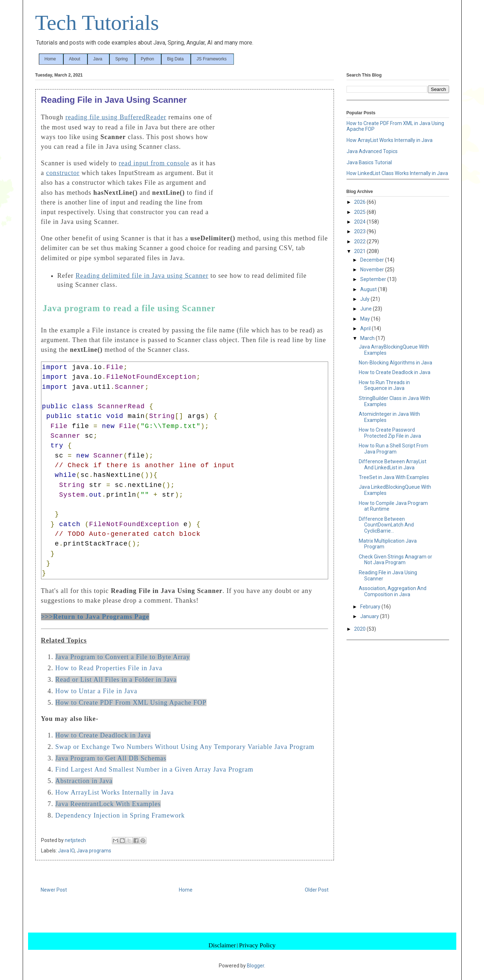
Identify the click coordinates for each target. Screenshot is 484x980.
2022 (360, 241)
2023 (360, 231)
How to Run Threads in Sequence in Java (384, 385)
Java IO (66, 851)
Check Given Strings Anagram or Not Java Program (395, 560)
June (367, 309)
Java (98, 59)
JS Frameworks (211, 59)
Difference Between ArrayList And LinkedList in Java (393, 464)
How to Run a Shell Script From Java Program (393, 449)
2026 (360, 202)
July (365, 299)
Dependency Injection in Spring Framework (120, 815)
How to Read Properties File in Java (109, 668)
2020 (360, 629)
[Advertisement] (274, 161)
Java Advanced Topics (372, 151)
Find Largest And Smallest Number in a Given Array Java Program (155, 769)
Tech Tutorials (97, 23)
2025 (360, 212)
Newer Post (54, 890)
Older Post (317, 890)
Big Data (175, 59)
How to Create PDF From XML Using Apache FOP (131, 703)
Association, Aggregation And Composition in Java (393, 591)
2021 (360, 251)
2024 (360, 222)
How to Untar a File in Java (96, 691)
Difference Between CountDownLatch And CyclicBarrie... (386, 525)
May (366, 319)
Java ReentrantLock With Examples (108, 804)
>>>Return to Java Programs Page (95, 617)
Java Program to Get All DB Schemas (111, 758)
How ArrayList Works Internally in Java (115, 792)
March (368, 338)
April (366, 328)
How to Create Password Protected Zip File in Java (390, 433)
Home (50, 59)
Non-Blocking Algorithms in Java (395, 363)
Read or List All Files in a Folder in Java (116, 680)
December (373, 260)
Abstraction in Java (84, 781)
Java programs (94, 851)
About (75, 59)
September (374, 279)
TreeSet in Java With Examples (394, 477)
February (371, 607)
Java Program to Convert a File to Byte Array (123, 657)
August (369, 289)
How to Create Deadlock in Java (103, 735)
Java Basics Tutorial (369, 162)
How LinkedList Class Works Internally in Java (397, 173)
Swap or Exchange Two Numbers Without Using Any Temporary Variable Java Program (185, 747)
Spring (121, 59)
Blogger (255, 966)
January (370, 616)
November (373, 270)
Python (147, 59)
